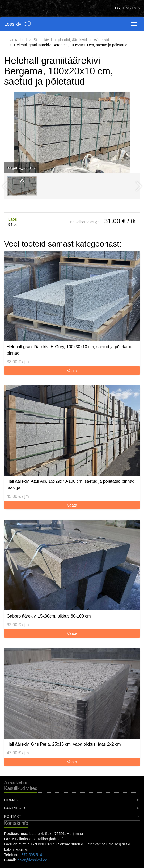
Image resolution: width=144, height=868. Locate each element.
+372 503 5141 (32, 855)
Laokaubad (17, 40)
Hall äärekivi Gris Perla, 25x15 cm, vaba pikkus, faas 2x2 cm (64, 744)
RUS (136, 8)
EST (118, 8)
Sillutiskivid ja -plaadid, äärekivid (60, 40)
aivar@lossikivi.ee (32, 860)
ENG (127, 8)
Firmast (12, 800)
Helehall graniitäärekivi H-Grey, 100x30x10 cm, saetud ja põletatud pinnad (69, 350)
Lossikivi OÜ (18, 24)
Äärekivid (101, 40)
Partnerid (15, 808)
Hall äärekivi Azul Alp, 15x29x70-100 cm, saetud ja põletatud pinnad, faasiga (71, 484)
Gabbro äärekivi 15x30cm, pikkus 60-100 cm (49, 616)
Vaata (72, 371)
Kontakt (13, 816)
